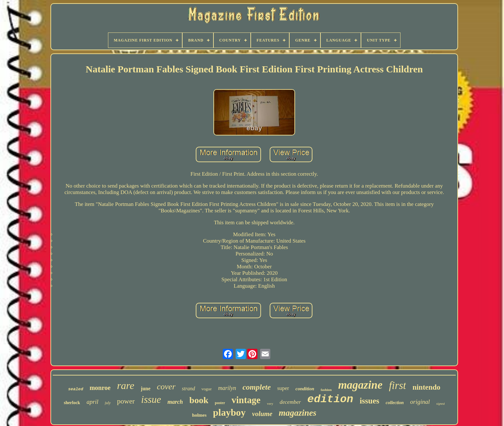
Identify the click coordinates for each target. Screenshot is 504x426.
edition (330, 399)
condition (305, 389)
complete (256, 387)
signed (440, 404)
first (397, 385)
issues (369, 401)
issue (151, 399)
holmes (199, 415)
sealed (76, 389)
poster (220, 403)
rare (126, 385)
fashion (326, 390)
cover (166, 387)
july (108, 403)
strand (189, 389)
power (126, 401)
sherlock (72, 403)
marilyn (227, 388)
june (146, 389)
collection (395, 403)
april (92, 402)
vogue (207, 389)
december (290, 402)
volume (262, 414)
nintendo (426, 387)
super (283, 388)
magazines (297, 413)
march (175, 402)
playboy (230, 412)
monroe (100, 388)
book (199, 400)
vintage (246, 400)
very (270, 403)
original (420, 402)
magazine (360, 385)
